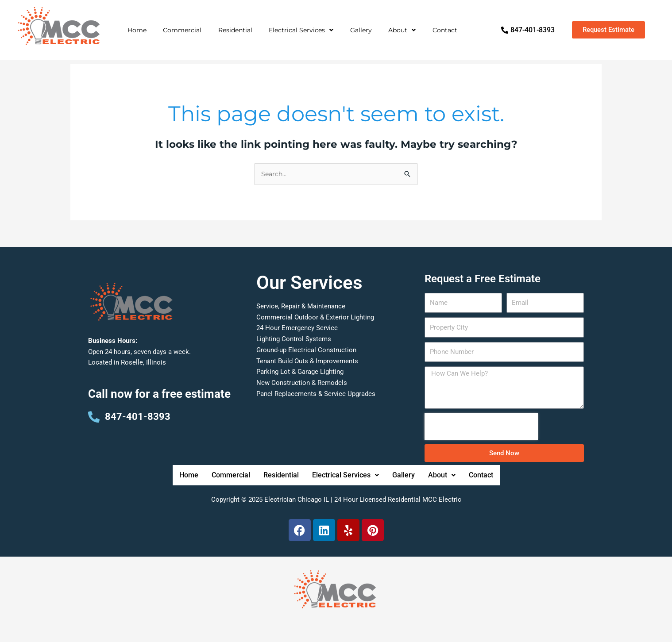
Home (137, 30)
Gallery (361, 30)
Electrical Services (301, 30)
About (402, 30)
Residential (235, 30)
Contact (445, 30)
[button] (301, 30)
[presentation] (481, 450)
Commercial (182, 30)
